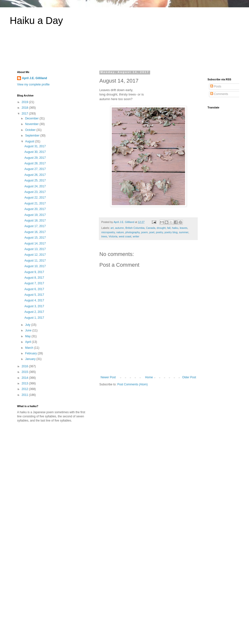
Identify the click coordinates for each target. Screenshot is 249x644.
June (29, 330)
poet (152, 232)
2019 (25, 102)
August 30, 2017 (35, 152)
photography (132, 232)
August (30, 141)
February (31, 353)
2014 (25, 378)
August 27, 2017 (35, 169)
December (32, 118)
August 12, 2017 (35, 255)
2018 (25, 108)
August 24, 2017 (35, 186)
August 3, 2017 (34, 306)
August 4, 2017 (34, 300)
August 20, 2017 (35, 209)
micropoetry (108, 232)
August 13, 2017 (35, 249)
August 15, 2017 (35, 238)
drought (161, 228)
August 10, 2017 (35, 266)
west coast (125, 236)
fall (169, 228)
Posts (216, 86)
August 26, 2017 (35, 175)
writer (136, 236)
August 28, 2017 (35, 163)
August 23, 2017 (35, 192)
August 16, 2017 (35, 232)
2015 (25, 372)
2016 (25, 366)
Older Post (189, 377)
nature (120, 232)
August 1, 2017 (34, 318)
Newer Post (108, 377)
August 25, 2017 (35, 180)
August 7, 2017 (34, 283)
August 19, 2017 (35, 215)
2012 (25, 389)
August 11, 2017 (35, 261)
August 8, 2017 (34, 278)
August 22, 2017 (35, 198)
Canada (151, 228)
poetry (160, 232)
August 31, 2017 (35, 146)
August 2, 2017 (34, 312)
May (28, 336)
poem (144, 232)
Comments (219, 94)
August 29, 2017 (35, 158)
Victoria (113, 236)
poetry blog (171, 232)
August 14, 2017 (35, 243)
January (31, 359)
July (28, 325)
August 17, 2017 (35, 226)
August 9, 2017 (34, 272)
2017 (25, 114)
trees (104, 236)
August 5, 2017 (34, 295)
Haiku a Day (36, 21)
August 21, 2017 (35, 203)
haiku (175, 228)
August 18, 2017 (35, 221)
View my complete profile (33, 84)
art (112, 228)
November (32, 124)
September (33, 136)
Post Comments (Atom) (132, 384)
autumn (119, 228)
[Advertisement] (124, 51)
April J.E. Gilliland (35, 78)
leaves (183, 228)
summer (184, 232)
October (31, 130)
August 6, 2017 (34, 289)
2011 (25, 395)
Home (149, 377)
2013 (25, 383)
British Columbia (135, 228)
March (30, 348)
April (28, 342)
